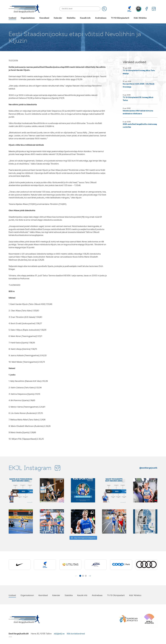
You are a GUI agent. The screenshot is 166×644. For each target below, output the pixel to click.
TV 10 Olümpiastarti (120, 18)
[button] (80, 576)
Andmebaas (101, 18)
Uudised (12, 18)
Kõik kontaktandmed (76, 634)
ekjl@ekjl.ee (59, 634)
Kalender (58, 18)
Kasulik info (85, 18)
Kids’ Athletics (140, 18)
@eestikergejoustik (148, 468)
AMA (10, 637)
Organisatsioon (28, 18)
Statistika (71, 18)
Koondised (44, 18)
